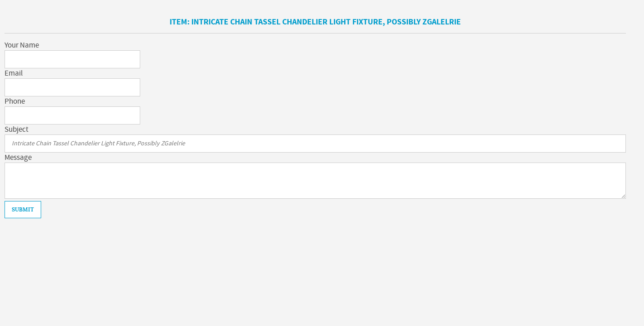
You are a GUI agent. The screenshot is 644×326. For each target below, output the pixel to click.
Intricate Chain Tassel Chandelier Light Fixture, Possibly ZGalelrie (326, 22)
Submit (23, 210)
